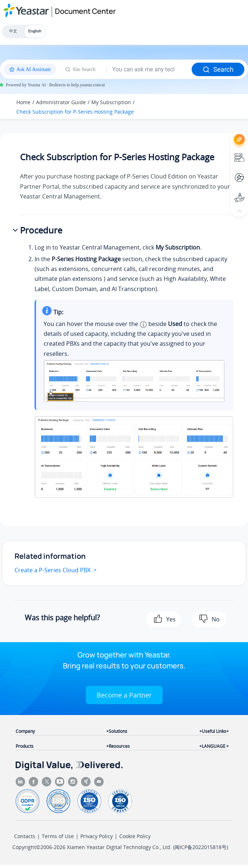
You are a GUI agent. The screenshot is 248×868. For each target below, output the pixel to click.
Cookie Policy (135, 836)
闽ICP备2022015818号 (201, 847)
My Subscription (111, 102)
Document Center (85, 11)
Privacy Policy (97, 836)
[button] (16, 231)
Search (218, 69)
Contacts (25, 836)
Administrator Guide (61, 102)
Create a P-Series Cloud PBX (53, 570)
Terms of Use (58, 836)
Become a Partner (124, 695)
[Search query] (149, 70)
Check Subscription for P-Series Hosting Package (75, 112)
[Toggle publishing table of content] (231, 106)
